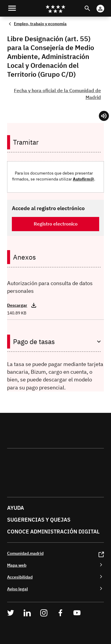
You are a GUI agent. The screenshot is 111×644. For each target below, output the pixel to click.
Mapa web (17, 565)
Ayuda (16, 508)
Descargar (17, 305)
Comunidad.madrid (25, 553)
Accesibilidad (20, 577)
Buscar (93, 5)
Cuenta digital (106, 5)
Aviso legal (17, 589)
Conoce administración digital (53, 532)
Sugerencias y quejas (39, 520)
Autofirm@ (83, 179)
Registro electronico (56, 224)
